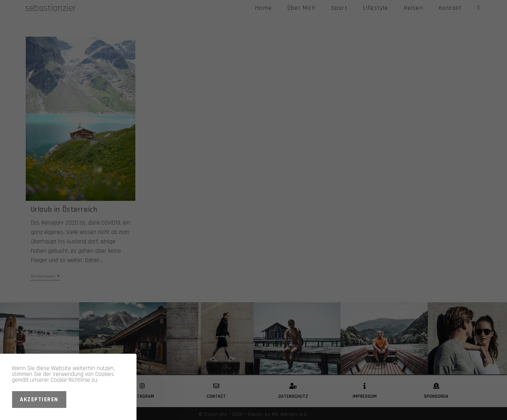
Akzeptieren (39, 400)
